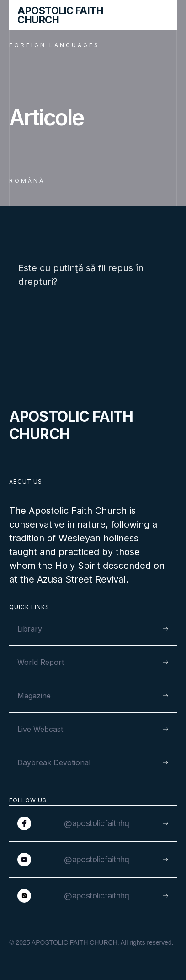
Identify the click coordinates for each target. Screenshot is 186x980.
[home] (75, 15)
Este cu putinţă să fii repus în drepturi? (81, 275)
